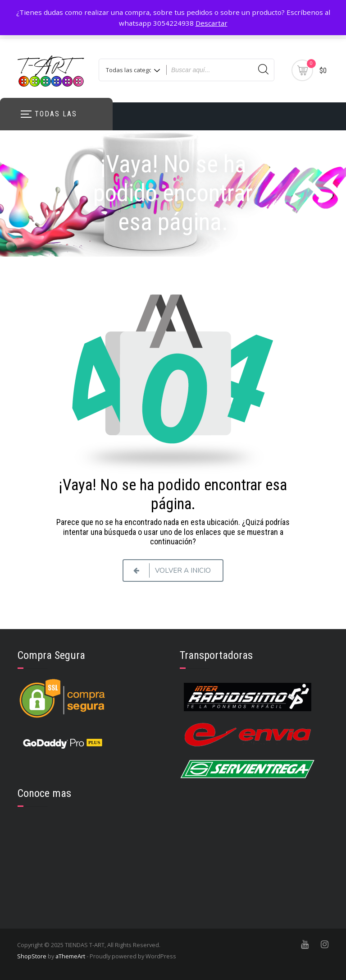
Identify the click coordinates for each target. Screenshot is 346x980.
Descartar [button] (212, 23)
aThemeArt (70, 956)
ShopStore (32, 956)
